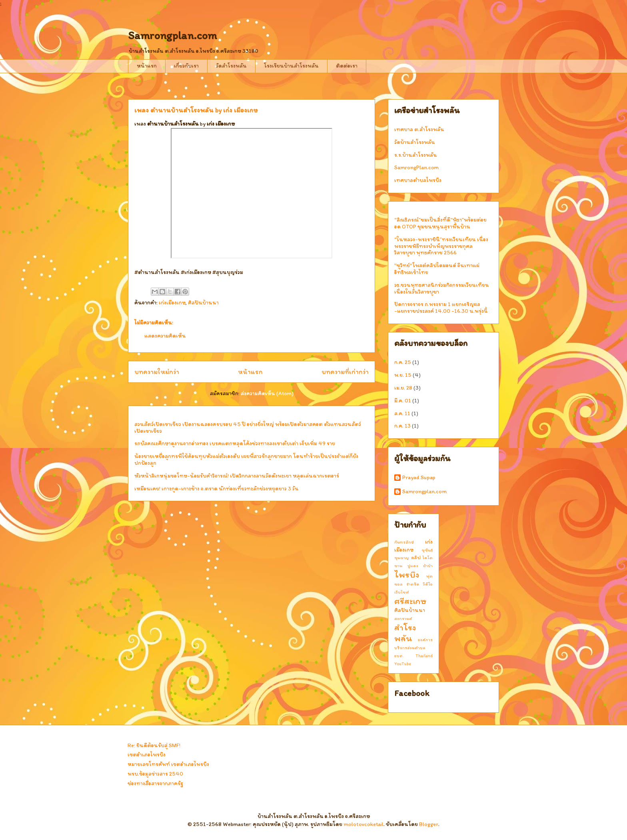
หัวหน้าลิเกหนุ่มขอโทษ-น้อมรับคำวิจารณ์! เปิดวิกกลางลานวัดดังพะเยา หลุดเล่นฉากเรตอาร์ (237, 476)
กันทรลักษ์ (404, 542)
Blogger (429, 824)
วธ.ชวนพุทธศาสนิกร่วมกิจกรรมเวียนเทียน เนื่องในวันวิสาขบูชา (442, 288)
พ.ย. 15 (403, 375)
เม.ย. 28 (403, 388)
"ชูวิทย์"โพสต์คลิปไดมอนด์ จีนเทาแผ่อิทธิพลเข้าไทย (437, 269)
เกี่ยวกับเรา (186, 66)
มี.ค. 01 (403, 401)
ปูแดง (413, 566)
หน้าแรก (147, 66)
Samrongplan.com (173, 35)
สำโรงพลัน (405, 633)
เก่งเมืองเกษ (172, 303)
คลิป (416, 557)
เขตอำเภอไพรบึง (147, 755)
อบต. (399, 656)
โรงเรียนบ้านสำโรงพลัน (291, 66)
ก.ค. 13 (402, 426)
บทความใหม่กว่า (157, 372)
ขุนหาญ (402, 558)
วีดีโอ (428, 584)
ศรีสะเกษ (410, 601)
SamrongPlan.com (416, 167)
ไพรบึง (407, 575)
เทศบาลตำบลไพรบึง (418, 180)
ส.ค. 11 (402, 413)
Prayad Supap (419, 478)
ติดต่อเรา (347, 66)
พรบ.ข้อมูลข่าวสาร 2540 (155, 774)
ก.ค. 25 (403, 362)
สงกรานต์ (403, 618)
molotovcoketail (363, 824)
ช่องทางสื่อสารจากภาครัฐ (155, 783)
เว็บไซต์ (402, 592)
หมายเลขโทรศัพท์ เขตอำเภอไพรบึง (168, 764)
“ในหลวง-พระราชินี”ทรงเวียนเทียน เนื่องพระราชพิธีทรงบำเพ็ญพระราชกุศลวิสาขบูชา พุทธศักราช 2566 (441, 246)
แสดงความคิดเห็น (165, 336)
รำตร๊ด (413, 584)
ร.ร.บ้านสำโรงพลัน (416, 155)
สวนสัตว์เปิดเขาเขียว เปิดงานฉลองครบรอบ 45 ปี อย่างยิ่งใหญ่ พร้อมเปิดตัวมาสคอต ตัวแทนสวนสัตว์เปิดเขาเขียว (248, 428)
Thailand (424, 656)
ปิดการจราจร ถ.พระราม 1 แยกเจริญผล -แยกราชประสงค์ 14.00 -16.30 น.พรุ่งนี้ (441, 308)
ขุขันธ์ (427, 550)
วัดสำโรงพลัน (231, 66)
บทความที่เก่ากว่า (345, 372)
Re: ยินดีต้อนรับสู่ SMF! (154, 745)
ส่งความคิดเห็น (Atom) (267, 393)
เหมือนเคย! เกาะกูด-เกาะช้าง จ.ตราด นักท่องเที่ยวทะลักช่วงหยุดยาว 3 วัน (217, 489)
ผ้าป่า (428, 566)
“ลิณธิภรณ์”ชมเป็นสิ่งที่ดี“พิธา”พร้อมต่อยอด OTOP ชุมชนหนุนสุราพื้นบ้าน (440, 223)
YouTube (403, 664)
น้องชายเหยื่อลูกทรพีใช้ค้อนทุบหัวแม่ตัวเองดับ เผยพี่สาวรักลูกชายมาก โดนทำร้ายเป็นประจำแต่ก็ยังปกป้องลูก (246, 460)
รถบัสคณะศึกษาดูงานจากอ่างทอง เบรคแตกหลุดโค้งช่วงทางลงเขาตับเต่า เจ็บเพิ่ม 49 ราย (235, 443)
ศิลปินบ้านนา (203, 303)
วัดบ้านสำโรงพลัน (415, 142)
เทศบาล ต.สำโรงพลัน (419, 129)
